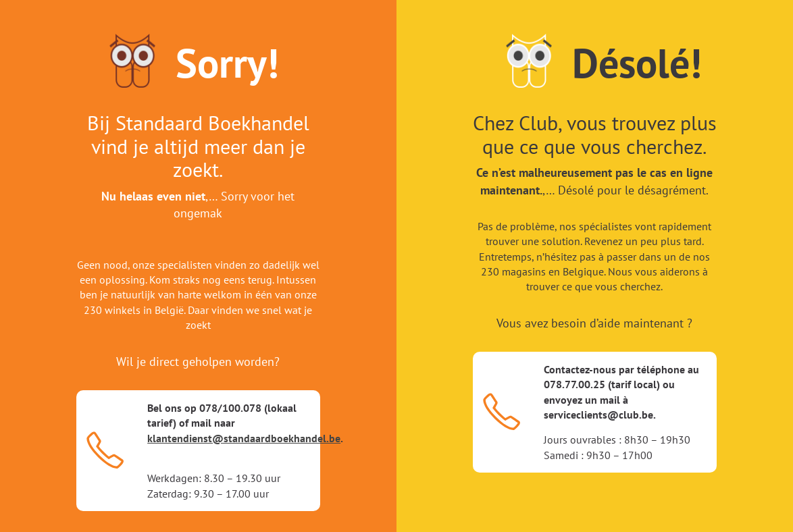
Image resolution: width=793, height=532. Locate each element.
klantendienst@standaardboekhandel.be (244, 438)
